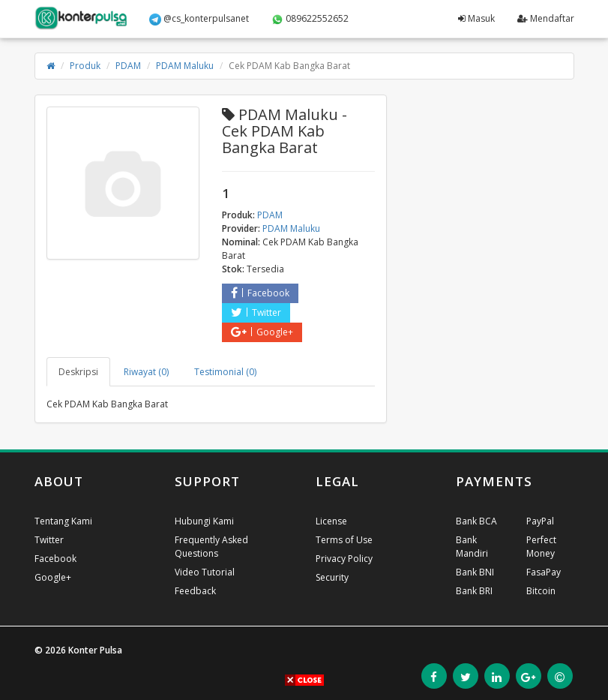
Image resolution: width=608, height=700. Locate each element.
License (331, 521)
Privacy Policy (344, 559)
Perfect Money (541, 547)
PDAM (128, 66)
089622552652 (310, 19)
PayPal (540, 521)
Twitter (256, 312)
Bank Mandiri (472, 547)
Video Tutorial (205, 572)
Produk (85, 66)
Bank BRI (474, 591)
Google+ (262, 332)
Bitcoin (541, 591)
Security (332, 577)
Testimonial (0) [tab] (225, 372)
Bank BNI (475, 572)
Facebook (260, 293)
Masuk (476, 18)
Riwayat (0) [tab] (146, 372)
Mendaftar (546, 18)
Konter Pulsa (95, 650)
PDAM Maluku (185, 66)
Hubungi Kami (204, 521)
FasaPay (544, 572)
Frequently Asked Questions (211, 547)
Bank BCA (476, 521)
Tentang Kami (63, 521)
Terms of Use (344, 540)
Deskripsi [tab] (78, 372)
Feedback (195, 591)
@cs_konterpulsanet (199, 19)
